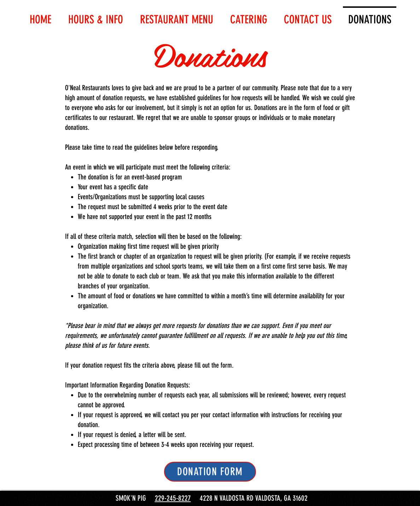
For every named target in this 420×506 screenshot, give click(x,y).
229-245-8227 (173, 498)
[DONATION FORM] (210, 472)
